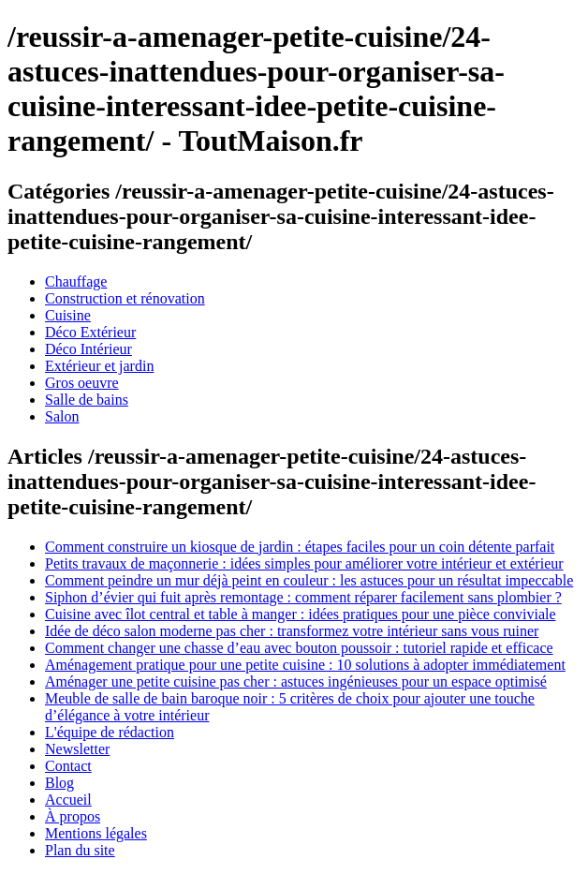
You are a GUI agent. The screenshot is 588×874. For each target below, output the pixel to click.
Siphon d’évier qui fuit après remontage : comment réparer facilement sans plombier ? (303, 597)
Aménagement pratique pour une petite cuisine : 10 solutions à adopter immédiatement (305, 665)
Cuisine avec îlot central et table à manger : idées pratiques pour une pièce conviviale (301, 614)
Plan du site (80, 850)
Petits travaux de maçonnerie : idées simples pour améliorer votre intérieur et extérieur (304, 563)
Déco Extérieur (90, 332)
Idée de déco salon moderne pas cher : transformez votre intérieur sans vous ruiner (292, 631)
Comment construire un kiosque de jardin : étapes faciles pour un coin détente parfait (300, 547)
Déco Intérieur (88, 349)
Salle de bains (87, 400)
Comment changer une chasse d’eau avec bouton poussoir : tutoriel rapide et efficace (299, 648)
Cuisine (68, 315)
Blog (59, 783)
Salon (62, 416)
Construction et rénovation (125, 298)
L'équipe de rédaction (110, 732)
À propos (73, 816)
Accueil (68, 800)
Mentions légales (96, 833)
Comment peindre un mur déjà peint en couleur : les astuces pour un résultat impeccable (309, 580)
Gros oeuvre (82, 383)
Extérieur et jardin (99, 366)
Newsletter (77, 749)
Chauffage (76, 281)
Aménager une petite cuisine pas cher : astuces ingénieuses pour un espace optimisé (296, 681)
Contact (68, 766)
